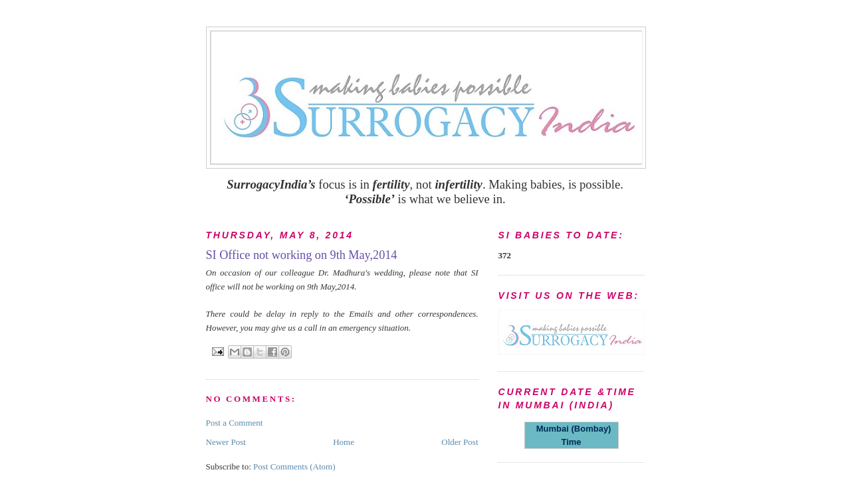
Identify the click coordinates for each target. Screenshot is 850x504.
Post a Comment (235, 423)
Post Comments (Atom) (294, 466)
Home (344, 442)
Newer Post (226, 442)
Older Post (460, 442)
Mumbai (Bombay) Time (572, 435)
